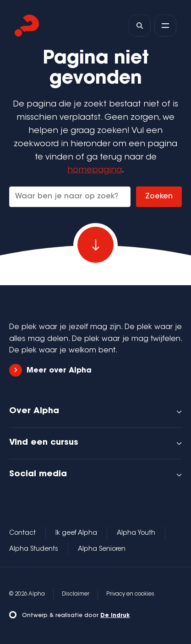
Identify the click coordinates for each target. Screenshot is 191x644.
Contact (22, 533)
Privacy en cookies (130, 594)
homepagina (95, 170)
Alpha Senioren (102, 549)
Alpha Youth (136, 533)
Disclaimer (76, 594)
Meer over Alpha (50, 370)
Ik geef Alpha (76, 533)
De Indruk (115, 616)
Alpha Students (34, 549)
